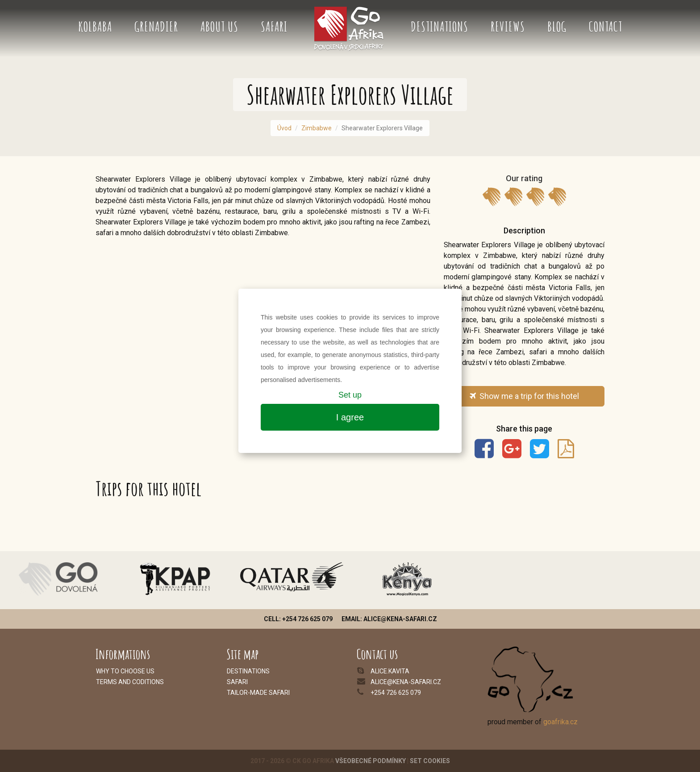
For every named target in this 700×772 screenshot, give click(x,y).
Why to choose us (125, 671)
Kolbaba (95, 27)
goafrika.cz (560, 722)
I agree (350, 417)
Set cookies (430, 761)
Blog (557, 27)
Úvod (284, 128)
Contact (606, 27)
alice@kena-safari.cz (406, 682)
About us (219, 27)
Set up (350, 395)
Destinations (440, 27)
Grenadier (156, 27)
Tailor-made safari (258, 693)
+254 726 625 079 (396, 693)
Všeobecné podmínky (371, 761)
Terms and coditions (130, 682)
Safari (274, 27)
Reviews (508, 27)
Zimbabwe (317, 128)
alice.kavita (390, 671)
